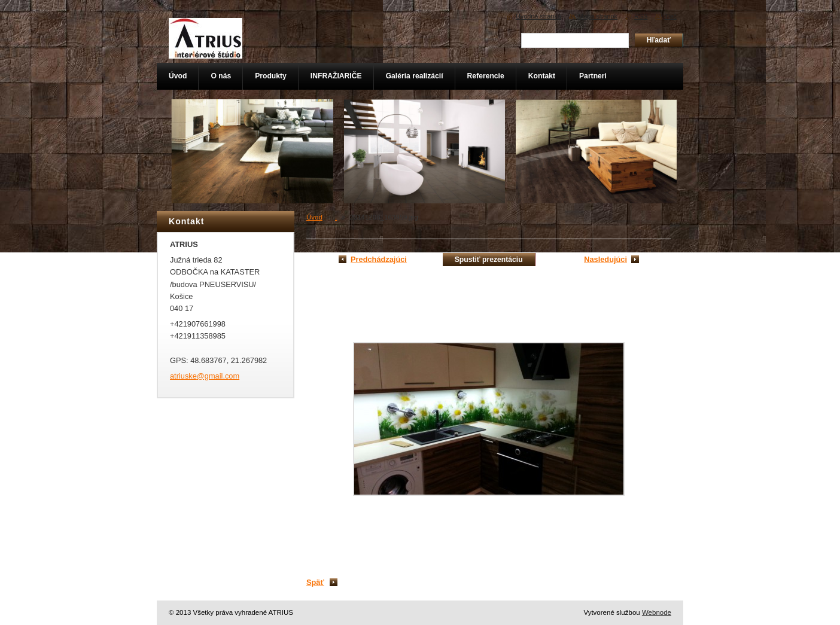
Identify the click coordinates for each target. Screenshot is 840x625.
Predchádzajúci (379, 259)
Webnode (657, 612)
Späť (315, 582)
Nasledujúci (605, 259)
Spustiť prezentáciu (489, 260)
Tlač (670, 16)
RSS (641, 16)
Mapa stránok (598, 16)
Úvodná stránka (538, 16)
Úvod (314, 217)
